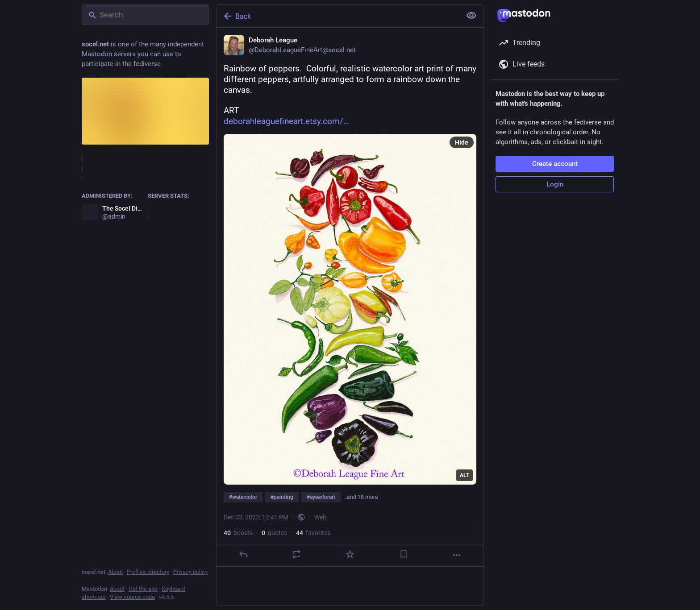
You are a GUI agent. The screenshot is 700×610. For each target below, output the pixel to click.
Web (320, 517)
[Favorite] (350, 554)
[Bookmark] (404, 554)
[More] (457, 555)
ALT (465, 475)
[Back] (338, 16)
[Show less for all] (471, 16)
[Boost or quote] (296, 554)
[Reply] (243, 554)
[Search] (145, 15)
